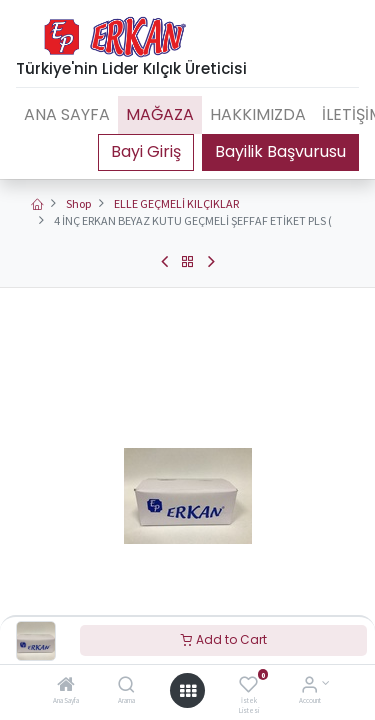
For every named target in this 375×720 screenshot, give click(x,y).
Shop (78, 203)
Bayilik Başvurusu (280, 151)
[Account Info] (309, 686)
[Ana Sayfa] (66, 686)
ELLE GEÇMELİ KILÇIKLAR (176, 203)
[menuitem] (67, 115)
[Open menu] (188, 691)
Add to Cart (224, 639)
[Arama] (126, 686)
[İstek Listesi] (248, 686)
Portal (146, 152)
